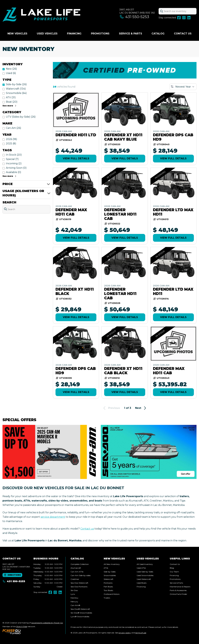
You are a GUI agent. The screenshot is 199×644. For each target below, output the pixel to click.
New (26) (11, 69)
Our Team (174, 572)
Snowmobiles (110, 575)
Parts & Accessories (178, 590)
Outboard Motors (112, 594)
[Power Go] (33, 632)
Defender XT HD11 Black (75, 292)
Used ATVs (141, 568)
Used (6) (11, 73)
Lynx (73, 594)
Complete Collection (80, 564)
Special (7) (12, 159)
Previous (111, 408)
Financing (74, 34)
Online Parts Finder (178, 594)
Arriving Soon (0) (16, 168)
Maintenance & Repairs (180, 587)
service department (53, 517)
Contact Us (183, 34)
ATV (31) (11, 97)
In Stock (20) (14, 155)
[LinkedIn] (189, 18)
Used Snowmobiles (145, 575)
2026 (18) (12, 139)
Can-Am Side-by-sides (81, 575)
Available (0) (14, 172)
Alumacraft (76, 568)
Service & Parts (131, 34)
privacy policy (125, 633)
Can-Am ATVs (77, 572)
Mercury (74, 602)
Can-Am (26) (14, 128)
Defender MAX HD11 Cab (71, 212)
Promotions (100, 34)
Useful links (180, 559)
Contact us (87, 529)
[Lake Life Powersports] (41, 15)
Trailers (107, 598)
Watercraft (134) (16, 89)
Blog (172, 568)
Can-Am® (75, 605)
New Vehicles (17, 34)
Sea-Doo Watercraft (79, 583)
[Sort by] (183, 87)
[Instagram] (184, 18)
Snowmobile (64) (16, 93)
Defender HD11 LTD (76, 135)
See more (10, 106)
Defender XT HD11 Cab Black (123, 371)
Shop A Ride (22, 626)
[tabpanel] (48, 575)
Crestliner (75, 579)
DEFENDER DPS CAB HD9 (173, 137)
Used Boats (142, 583)
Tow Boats (108, 590)
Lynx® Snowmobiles (80, 617)
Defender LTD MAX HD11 (173, 212)
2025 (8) (11, 144)
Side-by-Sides (110, 572)
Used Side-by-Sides (145, 572)
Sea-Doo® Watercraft (80, 609)
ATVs (106, 568)
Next (141, 408)
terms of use (141, 633)
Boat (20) (12, 102)
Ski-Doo (74, 590)
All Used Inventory (145, 564)
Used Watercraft (144, 579)
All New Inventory (112, 564)
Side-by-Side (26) (16, 84)
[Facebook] (179, 18)
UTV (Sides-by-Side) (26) (21, 117)
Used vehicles (47, 34)
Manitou (74, 598)
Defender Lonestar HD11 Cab (120, 214)
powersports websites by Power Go (47, 623)
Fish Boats (108, 587)
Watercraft (109, 579)
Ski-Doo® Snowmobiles (81, 613)
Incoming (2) (14, 163)
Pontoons (108, 583)
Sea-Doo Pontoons (79, 587)
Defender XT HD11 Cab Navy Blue (123, 137)
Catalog (158, 34)
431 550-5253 (134, 17)
